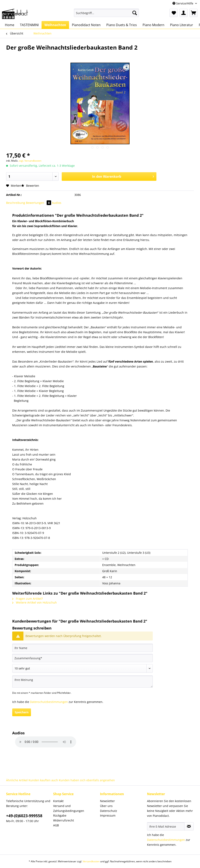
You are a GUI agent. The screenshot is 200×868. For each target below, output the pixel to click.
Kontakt (58, 801)
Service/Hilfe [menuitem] (183, 3)
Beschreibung (16, 203)
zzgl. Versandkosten (30, 161)
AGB (56, 825)
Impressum (108, 815)
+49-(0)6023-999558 (24, 816)
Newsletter (107, 801)
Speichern (22, 712)
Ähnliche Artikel (17, 780)
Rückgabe (60, 815)
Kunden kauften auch (43, 780)
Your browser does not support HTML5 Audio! (46, 742)
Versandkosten (91, 861)
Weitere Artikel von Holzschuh (35, 602)
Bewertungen (39, 203)
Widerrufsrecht (64, 820)
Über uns (106, 806)
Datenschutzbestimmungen (49, 702)
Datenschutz (109, 811)
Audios (57, 203)
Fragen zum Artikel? (27, 599)
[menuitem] (106, 15)
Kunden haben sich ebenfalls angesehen (87, 780)
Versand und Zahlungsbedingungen (69, 808)
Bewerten (30, 186)
